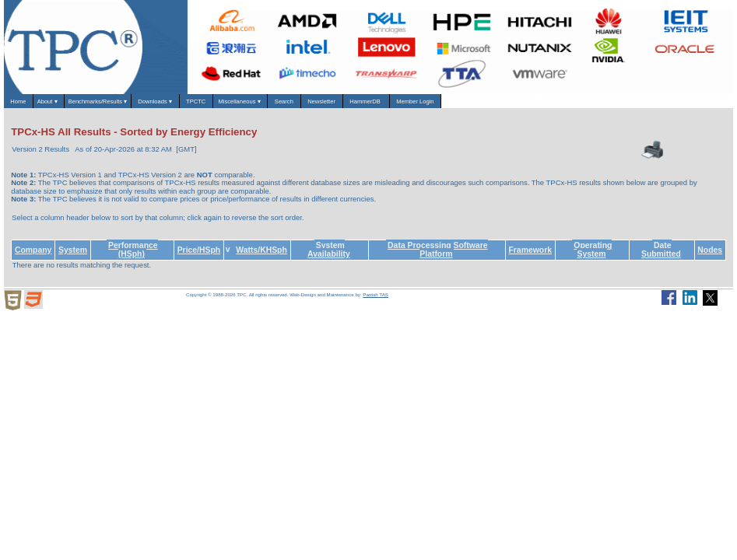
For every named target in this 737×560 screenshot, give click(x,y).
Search (421, 104)
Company (33, 256)
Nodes (710, 256)
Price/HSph (199, 256)
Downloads (230, 105)
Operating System (593, 256)
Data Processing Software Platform (437, 256)
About (71, 105)
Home (25, 104)
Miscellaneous (356, 105)
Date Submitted (661, 256)
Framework (530, 256)
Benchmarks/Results (144, 105)
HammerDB (544, 104)
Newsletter (477, 104)
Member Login (617, 104)
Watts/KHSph (261, 256)
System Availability (329, 256)
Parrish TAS (376, 301)
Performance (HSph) (133, 256)
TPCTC (290, 104)
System (73, 256)
